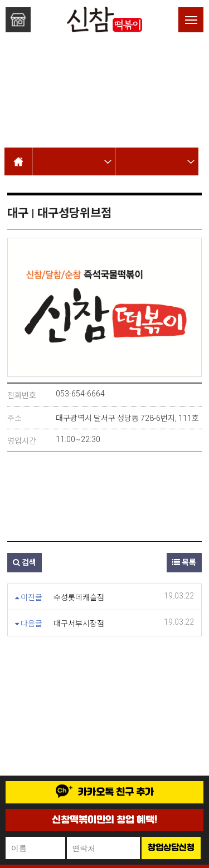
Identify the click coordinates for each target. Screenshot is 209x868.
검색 (25, 562)
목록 (184, 562)
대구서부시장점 (79, 624)
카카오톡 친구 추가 (105, 792)
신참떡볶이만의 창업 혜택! (104, 820)
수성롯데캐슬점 (79, 597)
